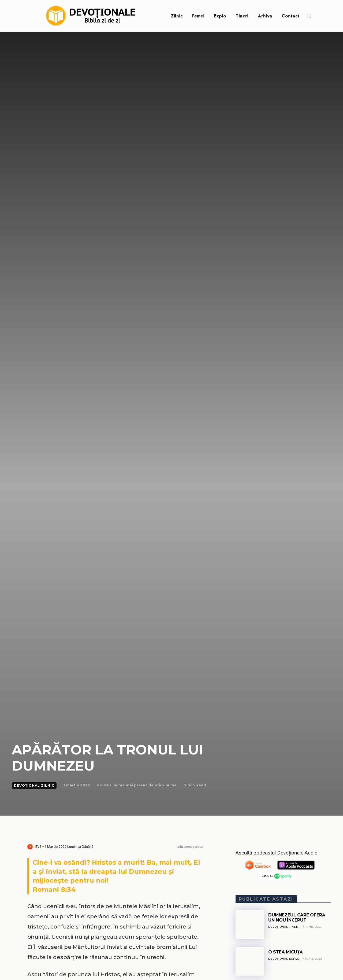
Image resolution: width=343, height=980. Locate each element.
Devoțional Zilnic (34, 786)
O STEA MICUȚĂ (286, 952)
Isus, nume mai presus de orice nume (140, 785)
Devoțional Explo (284, 959)
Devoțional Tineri (284, 927)
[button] (309, 16)
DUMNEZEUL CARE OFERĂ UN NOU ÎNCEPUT (297, 917)
